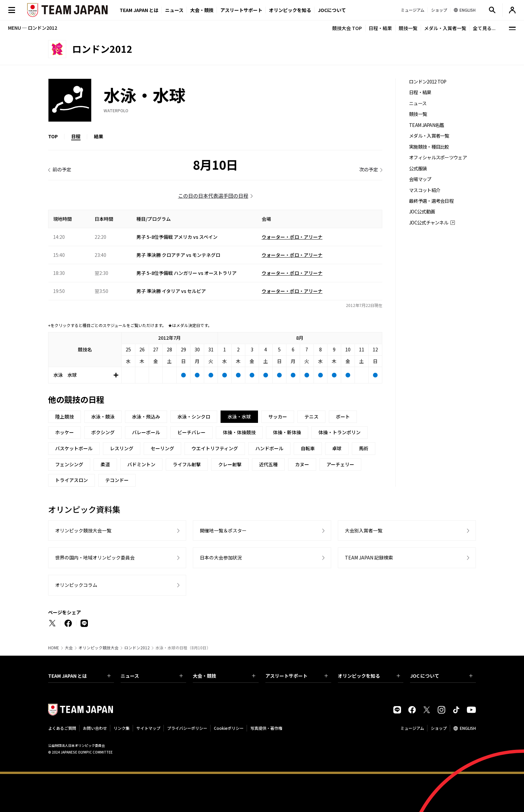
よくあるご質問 (62, 728)
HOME (54, 648)
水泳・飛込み (146, 417)
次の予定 (369, 169)
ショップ (439, 728)
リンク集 (122, 728)
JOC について (441, 676)
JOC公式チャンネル (429, 223)
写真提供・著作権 (266, 728)
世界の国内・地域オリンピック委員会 (95, 557)
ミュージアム (412, 728)
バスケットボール (74, 448)
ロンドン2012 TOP (428, 82)
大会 (69, 648)
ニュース (174, 10)
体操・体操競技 (239, 432)
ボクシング (103, 432)
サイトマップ (148, 728)
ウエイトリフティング (215, 448)
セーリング (162, 448)
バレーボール (146, 432)
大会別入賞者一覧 (364, 530)
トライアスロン (72, 480)
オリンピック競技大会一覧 (83, 530)
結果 (99, 136)
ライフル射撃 (187, 464)
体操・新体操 (287, 432)
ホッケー (64, 432)
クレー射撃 (230, 464)
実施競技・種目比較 (429, 147)
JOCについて (332, 10)
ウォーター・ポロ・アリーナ (292, 237)
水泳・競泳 (103, 417)
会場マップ (420, 179)
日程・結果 (380, 28)
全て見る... (484, 28)
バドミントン (141, 464)
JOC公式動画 (422, 212)
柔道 (105, 464)
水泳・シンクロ (194, 417)
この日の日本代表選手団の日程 (213, 196)
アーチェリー (340, 464)
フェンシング (69, 464)
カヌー (302, 464)
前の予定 (62, 169)
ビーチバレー (191, 432)
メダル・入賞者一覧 (445, 28)
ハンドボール (269, 448)
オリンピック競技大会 (99, 648)
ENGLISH (468, 728)
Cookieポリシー (229, 728)
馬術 (364, 448)
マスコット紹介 (425, 190)
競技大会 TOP (347, 28)
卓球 (337, 448)
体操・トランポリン (340, 432)
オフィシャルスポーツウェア (438, 157)
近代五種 (268, 464)
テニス (311, 417)
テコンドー (117, 480)
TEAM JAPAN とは (79, 676)
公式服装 (418, 169)
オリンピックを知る (290, 10)
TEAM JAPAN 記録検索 (369, 557)
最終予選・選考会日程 (431, 201)
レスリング (122, 448)
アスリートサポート (241, 10)
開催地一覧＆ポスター (223, 530)
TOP (53, 136)
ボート (343, 417)
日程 (76, 136)
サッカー (278, 417)
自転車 (308, 448)
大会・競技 (224, 676)
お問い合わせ (95, 728)
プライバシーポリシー (187, 728)
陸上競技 (64, 417)
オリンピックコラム (76, 585)
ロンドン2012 (137, 648)
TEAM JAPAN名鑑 (427, 125)
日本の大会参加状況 (221, 557)
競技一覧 (408, 28)
